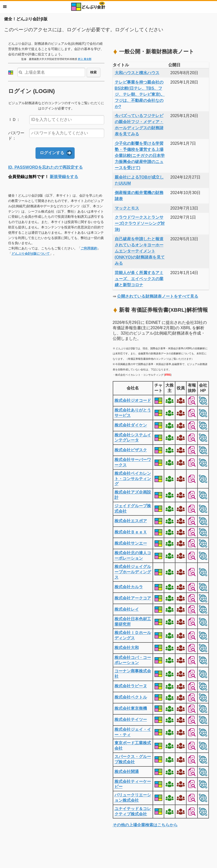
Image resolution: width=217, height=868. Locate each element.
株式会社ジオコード (133, 400)
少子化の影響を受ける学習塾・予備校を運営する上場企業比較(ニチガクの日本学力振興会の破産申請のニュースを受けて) (140, 156)
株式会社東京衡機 (131, 708)
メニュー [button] (5, 7)
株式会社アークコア (133, 598)
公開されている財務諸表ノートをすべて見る (158, 296)
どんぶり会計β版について (31, 254)
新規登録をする (64, 177)
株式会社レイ (127, 609)
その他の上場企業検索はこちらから (145, 825)
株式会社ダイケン (131, 425)
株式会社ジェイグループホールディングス (133, 572)
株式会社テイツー (131, 720)
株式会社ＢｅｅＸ (131, 532)
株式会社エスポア (131, 521)
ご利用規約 (89, 248)
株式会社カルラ (129, 587)
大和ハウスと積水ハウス (137, 73)
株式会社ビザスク (131, 450)
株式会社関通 (127, 772)
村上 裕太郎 (85, 59)
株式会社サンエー (131, 543)
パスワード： (16, 136)
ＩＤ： (14, 120)
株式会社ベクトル (131, 697)
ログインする (52, 153)
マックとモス (127, 208)
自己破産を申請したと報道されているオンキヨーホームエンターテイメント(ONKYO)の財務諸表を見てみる (140, 251)
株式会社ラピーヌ (131, 686)
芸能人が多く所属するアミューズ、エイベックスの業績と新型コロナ (139, 279)
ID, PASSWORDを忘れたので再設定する (45, 167)
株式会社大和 (127, 648)
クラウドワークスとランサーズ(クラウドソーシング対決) (140, 223)
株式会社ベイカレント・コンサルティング (133, 479)
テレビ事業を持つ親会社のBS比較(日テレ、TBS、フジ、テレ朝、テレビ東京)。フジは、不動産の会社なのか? (140, 94)
